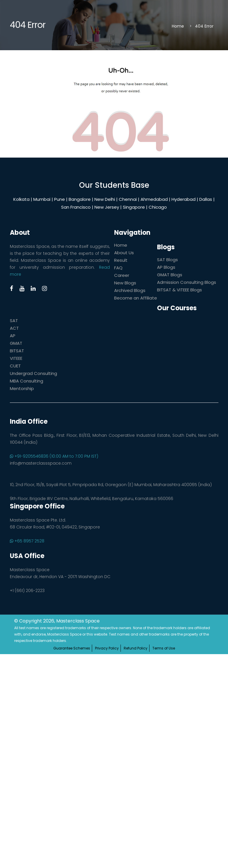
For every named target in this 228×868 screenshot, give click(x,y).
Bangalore (80, 199)
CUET (15, 366)
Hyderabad (184, 199)
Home (178, 26)
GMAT (16, 343)
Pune (60, 199)
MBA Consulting (27, 381)
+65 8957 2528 (27, 541)
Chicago (158, 207)
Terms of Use (164, 648)
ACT (14, 328)
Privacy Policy (107, 648)
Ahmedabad (154, 199)
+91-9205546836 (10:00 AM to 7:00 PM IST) (54, 456)
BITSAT (17, 351)
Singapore (134, 207)
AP (13, 336)
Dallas (206, 199)
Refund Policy (136, 648)
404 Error (204, 26)
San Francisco (76, 207)
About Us (124, 253)
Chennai (128, 199)
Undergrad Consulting (33, 373)
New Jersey (107, 207)
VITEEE (16, 358)
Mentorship (22, 388)
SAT (14, 321)
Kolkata (21, 199)
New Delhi (105, 199)
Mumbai (42, 199)
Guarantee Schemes (72, 648)
